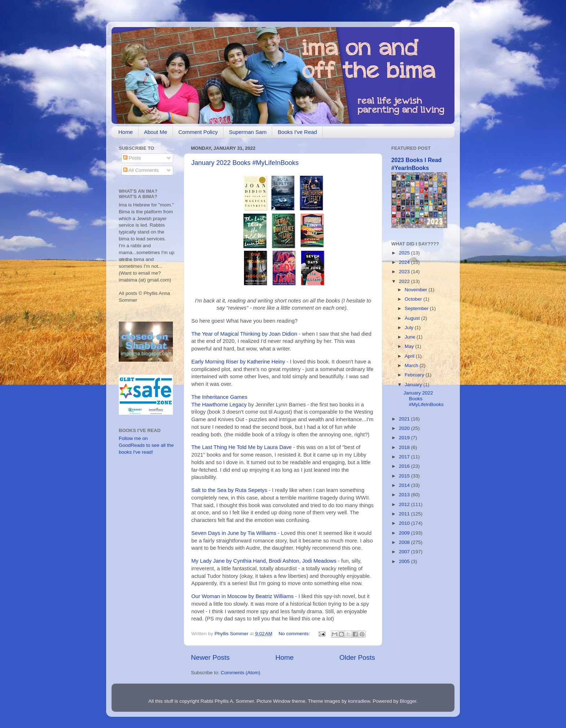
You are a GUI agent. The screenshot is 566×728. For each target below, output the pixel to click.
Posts (132, 158)
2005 (405, 561)
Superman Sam (248, 132)
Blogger (408, 701)
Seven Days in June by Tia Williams (234, 533)
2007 (405, 552)
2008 (405, 542)
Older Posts (357, 657)
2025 (405, 253)
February (415, 375)
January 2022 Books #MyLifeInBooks (245, 163)
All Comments (141, 170)
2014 (405, 485)
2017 (405, 457)
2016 (405, 466)
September (417, 308)
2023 (405, 272)
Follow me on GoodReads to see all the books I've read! (146, 445)
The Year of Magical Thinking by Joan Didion (244, 334)
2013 (405, 495)
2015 (405, 476)
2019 (405, 438)
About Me (156, 132)
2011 (405, 514)
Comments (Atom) (241, 673)
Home (126, 132)
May (410, 346)
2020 (405, 428)
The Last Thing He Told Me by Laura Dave (241, 447)
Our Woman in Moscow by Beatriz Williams (242, 596)
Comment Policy (198, 132)
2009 (405, 533)
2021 (405, 419)
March (412, 365)
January (414, 385)
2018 (405, 447)
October (414, 299)
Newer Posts (210, 657)
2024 (405, 262)
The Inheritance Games (219, 397)
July (410, 328)
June (411, 337)
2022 (405, 281)
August (413, 318)
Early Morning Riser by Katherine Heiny (238, 362)
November (417, 290)
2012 (405, 504)
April (410, 356)
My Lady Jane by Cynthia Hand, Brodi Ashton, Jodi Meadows (264, 561)
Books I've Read (297, 132)
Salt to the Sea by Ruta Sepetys (229, 490)
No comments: (295, 634)
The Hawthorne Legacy (219, 405)
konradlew (359, 701)
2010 (405, 523)
